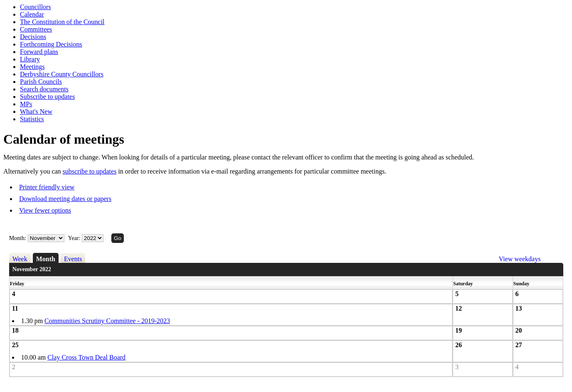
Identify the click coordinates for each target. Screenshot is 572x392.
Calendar (32, 14)
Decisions (33, 37)
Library (30, 59)
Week (20, 259)
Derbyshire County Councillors (62, 74)
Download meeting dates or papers (65, 199)
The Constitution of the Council (62, 22)
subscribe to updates (90, 171)
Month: (18, 238)
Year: (75, 238)
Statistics (32, 119)
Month (46, 259)
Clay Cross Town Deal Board (86, 357)
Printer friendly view (47, 187)
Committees (36, 29)
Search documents (44, 89)
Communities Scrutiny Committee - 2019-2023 (107, 321)
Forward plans (39, 52)
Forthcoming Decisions (51, 44)
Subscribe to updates (47, 97)
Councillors (36, 7)
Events (73, 259)
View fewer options (45, 210)
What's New (36, 111)
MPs (26, 104)
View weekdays (520, 259)
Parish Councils (41, 82)
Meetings (32, 67)
